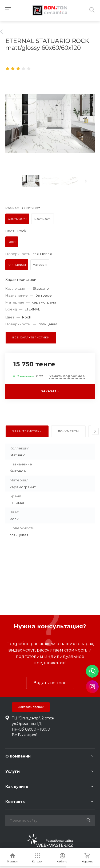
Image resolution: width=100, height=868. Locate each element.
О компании (18, 756)
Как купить (17, 787)
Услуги (13, 771)
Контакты (15, 802)
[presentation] (86, 181)
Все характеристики (31, 337)
